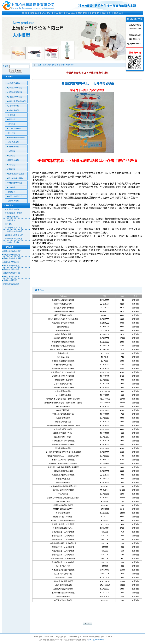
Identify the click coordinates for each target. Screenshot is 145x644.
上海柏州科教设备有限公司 (53, 65)
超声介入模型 (14, 201)
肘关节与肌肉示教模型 (63, 574)
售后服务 (106, 13)
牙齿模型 (12, 169)
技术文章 (83, 13)
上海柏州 (12, 187)
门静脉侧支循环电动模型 (63, 380)
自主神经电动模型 (63, 407)
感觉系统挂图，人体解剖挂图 (63, 555)
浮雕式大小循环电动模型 (63, 471)
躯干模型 (12, 133)
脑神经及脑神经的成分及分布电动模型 (63, 319)
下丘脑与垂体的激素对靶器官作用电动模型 (63, 426)
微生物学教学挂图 (63, 566)
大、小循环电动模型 (63, 395)
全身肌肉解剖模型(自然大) (63, 528)
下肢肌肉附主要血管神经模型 (63, 593)
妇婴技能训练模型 (15, 97)
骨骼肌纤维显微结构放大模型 (63, 361)
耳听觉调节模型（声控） (63, 433)
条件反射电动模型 (63, 483)
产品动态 (71, 13)
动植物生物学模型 (15, 183)
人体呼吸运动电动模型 (63, 384)
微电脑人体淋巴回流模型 (63, 338)
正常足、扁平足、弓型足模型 (63, 524)
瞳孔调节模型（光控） (63, 437)
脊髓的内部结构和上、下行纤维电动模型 (88, 83)
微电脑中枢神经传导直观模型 (63, 369)
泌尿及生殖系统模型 (16, 174)
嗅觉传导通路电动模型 (63, 304)
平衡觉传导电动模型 (63, 448)
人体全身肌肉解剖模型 (63, 585)
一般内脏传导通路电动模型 (63, 308)
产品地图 (59, 13)
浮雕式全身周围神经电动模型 (63, 475)
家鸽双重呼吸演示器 (63, 334)
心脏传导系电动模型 (63, 391)
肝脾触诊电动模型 (63, 513)
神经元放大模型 (63, 357)
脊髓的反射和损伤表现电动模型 (63, 346)
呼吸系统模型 (14, 160)
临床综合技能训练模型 (17, 101)
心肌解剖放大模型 (63, 502)
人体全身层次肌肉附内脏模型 (63, 570)
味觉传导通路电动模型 (63, 315)
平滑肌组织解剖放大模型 (63, 505)
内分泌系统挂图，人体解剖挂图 (63, 559)
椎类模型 (12, 119)
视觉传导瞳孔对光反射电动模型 (63, 372)
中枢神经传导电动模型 (63, 365)
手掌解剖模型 (63, 353)
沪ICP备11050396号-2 (97, 640)
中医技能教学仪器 (15, 196)
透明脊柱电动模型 (63, 331)
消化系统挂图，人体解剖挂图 (63, 536)
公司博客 (94, 13)
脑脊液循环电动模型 (63, 422)
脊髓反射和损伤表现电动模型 (63, 445)
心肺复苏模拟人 (14, 83)
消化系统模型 (14, 142)
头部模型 (12, 151)
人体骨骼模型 (14, 106)
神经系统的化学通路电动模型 (63, 323)
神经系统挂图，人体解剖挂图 (63, 551)
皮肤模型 (12, 165)
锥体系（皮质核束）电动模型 (63, 460)
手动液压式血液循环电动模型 (63, 300)
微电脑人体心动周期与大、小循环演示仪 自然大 (63, 403)
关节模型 (12, 124)
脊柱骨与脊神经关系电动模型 (63, 342)
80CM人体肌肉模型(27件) (63, 509)
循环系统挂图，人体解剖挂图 (63, 547)
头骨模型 (12, 115)
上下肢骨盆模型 (14, 128)
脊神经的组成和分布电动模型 (63, 441)
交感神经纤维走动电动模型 (63, 312)
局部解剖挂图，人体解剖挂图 (63, 562)
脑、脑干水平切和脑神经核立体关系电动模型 (63, 452)
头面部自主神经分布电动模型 (63, 376)
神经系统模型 (63, 494)
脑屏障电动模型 (63, 327)
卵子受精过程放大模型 (63, 600)
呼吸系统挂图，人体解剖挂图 (63, 540)
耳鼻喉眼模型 (14, 147)
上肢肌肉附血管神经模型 (63, 589)
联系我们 (118, 13)
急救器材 (12, 192)
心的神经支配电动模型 (63, 429)
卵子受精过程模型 (63, 597)
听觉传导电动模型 (63, 418)
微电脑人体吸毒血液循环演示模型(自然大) (63, 498)
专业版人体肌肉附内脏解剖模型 (63, 521)
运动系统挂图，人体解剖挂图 (63, 532)
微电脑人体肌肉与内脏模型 (63, 490)
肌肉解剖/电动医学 (16, 178)
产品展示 (47, 13)
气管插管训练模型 (15, 92)
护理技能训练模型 (15, 88)
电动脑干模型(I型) (63, 410)
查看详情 (135, 300)
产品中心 (69, 65)
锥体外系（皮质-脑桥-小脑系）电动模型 (63, 467)
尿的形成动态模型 (63, 479)
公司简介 (35, 13)
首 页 (25, 13)
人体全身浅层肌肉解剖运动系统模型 (63, 486)
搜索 (12, 71)
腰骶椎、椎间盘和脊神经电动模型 (63, 350)
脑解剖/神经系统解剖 (16, 138)
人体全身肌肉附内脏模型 (63, 581)
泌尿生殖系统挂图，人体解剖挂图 (63, 543)
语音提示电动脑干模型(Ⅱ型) (63, 414)
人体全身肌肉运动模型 (63, 578)
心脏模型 (12, 156)
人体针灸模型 (14, 110)
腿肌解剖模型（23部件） (63, 517)
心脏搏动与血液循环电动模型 (63, 388)
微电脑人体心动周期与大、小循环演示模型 (63, 399)
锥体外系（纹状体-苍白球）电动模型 (63, 464)
